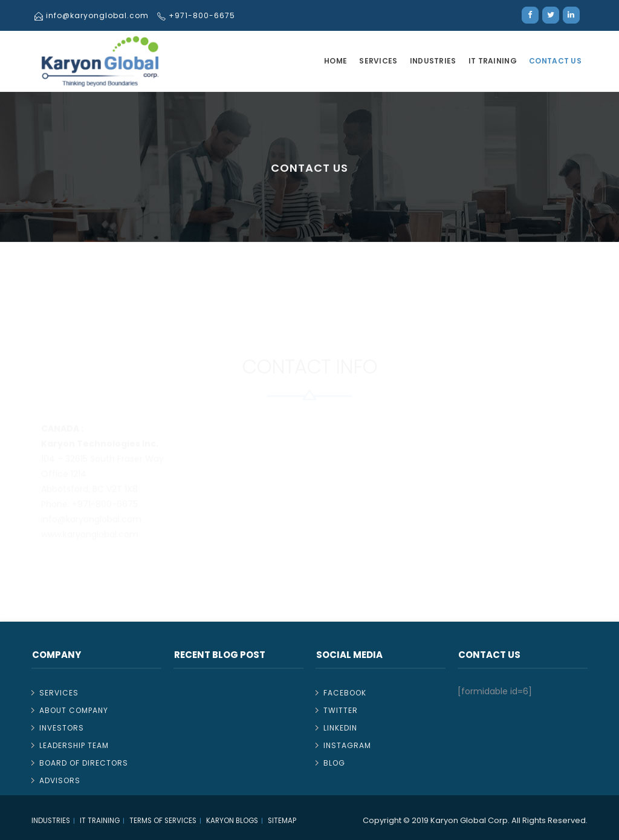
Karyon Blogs (232, 821)
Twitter (341, 710)
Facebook (345, 693)
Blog (334, 763)
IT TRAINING (493, 61)
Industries (433, 61)
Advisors (60, 780)
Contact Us (555, 61)
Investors (62, 728)
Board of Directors (84, 763)
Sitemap (282, 821)
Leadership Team (74, 745)
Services (378, 61)
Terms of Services (163, 821)
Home (335, 61)
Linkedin (340, 728)
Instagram (347, 745)
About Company (74, 710)
